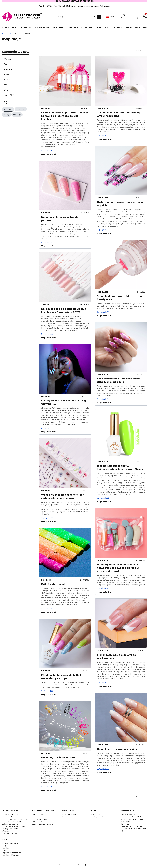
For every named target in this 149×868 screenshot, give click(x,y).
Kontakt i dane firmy (10, 843)
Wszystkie (8, 59)
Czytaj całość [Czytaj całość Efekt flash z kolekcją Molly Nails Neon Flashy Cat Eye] (47, 691)
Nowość (7, 74)
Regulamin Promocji (10, 855)
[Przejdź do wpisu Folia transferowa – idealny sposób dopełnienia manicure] (121, 347)
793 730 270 (60, 6)
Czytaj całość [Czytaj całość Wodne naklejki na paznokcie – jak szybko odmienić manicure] (47, 518)
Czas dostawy (37, 822)
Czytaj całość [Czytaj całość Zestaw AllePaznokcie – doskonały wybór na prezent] (103, 135)
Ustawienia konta (69, 817)
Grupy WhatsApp (101, 6)
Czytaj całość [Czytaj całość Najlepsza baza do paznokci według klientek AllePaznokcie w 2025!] (47, 334)
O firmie (5, 850)
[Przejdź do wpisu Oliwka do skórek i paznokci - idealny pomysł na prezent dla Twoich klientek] (65, 81)
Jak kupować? (97, 817)
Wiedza (7, 80)
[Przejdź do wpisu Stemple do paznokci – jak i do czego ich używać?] (121, 265)
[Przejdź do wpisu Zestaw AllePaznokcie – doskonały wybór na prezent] (121, 81)
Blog (19, 34)
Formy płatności (38, 815)
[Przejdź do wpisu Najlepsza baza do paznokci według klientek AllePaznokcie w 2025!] (65, 277)
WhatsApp (6, 831)
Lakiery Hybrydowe (10, 833)
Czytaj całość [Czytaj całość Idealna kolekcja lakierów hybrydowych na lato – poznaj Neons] (103, 498)
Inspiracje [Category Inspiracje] (47, 108)
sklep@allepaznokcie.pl (79, 6)
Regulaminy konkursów (12, 853)
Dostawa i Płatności (40, 819)
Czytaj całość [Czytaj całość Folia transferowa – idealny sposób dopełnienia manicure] (103, 399)
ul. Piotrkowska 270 (10, 815)
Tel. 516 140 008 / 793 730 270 (14, 819)
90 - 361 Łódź (7, 817)
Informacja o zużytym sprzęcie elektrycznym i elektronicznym (134, 827)
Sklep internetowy (72, 865)
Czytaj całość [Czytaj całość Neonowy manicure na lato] (47, 786)
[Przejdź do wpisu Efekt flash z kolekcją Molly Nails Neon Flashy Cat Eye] (65, 643)
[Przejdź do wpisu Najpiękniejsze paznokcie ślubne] (121, 718)
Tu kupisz (125, 824)
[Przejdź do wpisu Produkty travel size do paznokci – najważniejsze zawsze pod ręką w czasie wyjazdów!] (121, 533)
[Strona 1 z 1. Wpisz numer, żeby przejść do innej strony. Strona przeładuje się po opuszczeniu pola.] (143, 50)
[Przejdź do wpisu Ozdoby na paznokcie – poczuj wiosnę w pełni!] (121, 170)
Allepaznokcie (8, 34)
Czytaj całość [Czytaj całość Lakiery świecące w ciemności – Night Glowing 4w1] (47, 428)
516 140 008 (47, 6)
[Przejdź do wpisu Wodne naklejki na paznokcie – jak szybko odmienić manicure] (65, 463)
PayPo (34, 817)
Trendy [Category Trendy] (45, 305)
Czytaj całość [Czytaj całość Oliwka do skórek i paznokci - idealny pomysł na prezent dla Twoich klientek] (47, 150)
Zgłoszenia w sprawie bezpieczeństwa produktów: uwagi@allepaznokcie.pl (13, 826)
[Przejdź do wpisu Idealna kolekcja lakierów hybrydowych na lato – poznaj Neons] (121, 434)
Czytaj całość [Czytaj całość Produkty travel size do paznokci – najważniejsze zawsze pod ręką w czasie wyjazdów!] (103, 588)
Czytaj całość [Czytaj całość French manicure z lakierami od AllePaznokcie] (103, 682)
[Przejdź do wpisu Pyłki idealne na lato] (65, 553)
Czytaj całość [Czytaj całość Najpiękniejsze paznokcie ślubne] (103, 769)
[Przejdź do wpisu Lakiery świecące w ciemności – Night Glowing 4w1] (65, 369)
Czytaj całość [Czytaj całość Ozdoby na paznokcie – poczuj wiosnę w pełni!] (103, 230)
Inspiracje (8, 69)
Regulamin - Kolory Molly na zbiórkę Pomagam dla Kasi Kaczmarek (133, 819)
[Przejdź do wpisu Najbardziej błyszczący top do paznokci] (65, 185)
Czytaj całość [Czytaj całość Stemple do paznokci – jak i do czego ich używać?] (103, 312)
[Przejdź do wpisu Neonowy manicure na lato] (65, 726)
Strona (138, 50)
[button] (99, 17)
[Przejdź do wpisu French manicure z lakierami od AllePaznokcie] (121, 623)
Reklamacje (96, 815)
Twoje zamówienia (69, 815)
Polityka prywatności (130, 815)
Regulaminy (7, 848)
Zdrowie (7, 85)
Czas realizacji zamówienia (42, 824)
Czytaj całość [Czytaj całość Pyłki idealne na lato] (47, 608)
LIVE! (6, 90)
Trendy (7, 64)
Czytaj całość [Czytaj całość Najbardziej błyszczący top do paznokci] (47, 242)
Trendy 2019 (9, 95)
